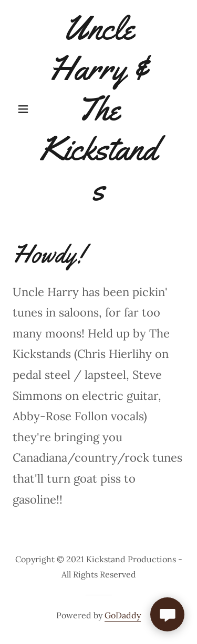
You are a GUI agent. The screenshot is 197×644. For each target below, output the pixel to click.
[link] (98, 109)
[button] (25, 109)
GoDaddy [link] (123, 615)
